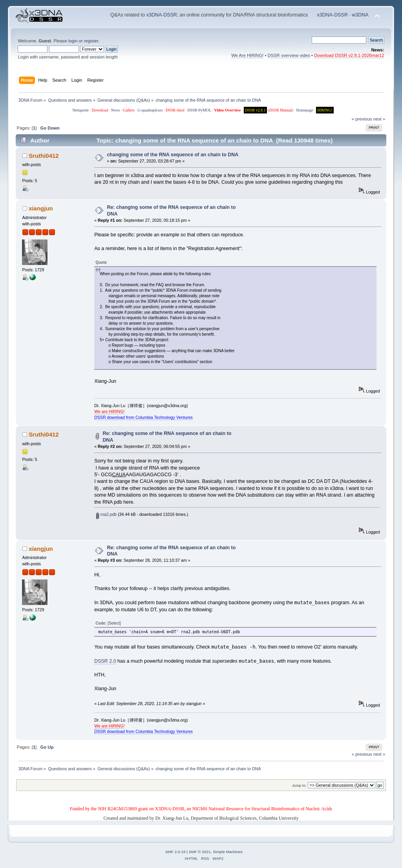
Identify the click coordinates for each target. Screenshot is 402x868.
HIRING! (325, 110)
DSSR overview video (289, 55)
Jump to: (299, 785)
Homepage (304, 110)
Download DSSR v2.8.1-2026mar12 (349, 55)
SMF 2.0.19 (175, 852)
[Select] (114, 623)
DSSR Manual (281, 110)
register (91, 41)
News (116, 110)
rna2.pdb (106, 514)
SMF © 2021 (200, 852)
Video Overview (227, 110)
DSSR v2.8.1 (255, 110)
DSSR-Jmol (175, 110)
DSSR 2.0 (105, 661)
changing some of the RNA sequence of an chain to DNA (173, 155)
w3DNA (360, 15)
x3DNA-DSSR (162, 15)
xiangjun (41, 208)
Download (100, 110)
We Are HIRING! (247, 55)
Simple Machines (228, 852)
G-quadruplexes (150, 110)
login (73, 41)
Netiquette (80, 110)
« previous (362, 119)
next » (379, 119)
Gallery (129, 110)
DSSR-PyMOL (199, 110)
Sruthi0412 (44, 156)
